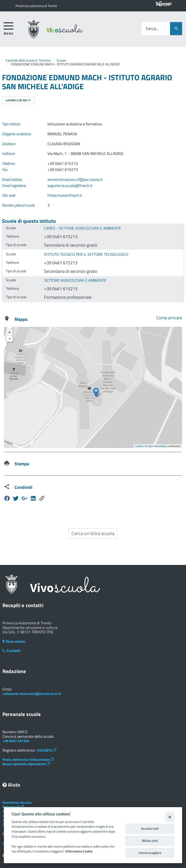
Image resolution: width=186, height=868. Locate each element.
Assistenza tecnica (17, 802)
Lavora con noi (18, 100)
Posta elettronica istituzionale (28, 759)
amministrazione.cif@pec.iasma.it (75, 179)
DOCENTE (47, 750)
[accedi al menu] (9, 28)
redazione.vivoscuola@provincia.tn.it (32, 694)
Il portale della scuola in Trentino (28, 60)
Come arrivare (169, 318)
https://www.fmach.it (65, 195)
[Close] (170, 817)
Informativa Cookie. (79, 851)
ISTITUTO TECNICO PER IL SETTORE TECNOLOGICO (86, 254)
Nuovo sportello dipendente (26, 764)
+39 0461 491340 (16, 741)
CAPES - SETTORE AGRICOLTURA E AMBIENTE (83, 228)
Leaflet (139, 446)
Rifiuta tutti (150, 841)
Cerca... (152, 29)
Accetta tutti (150, 828)
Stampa (22, 464)
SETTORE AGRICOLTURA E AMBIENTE (75, 280)
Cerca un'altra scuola (93, 533)
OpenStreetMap (157, 446)
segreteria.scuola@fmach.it (70, 185)
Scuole (61, 60)
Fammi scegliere (150, 853)
